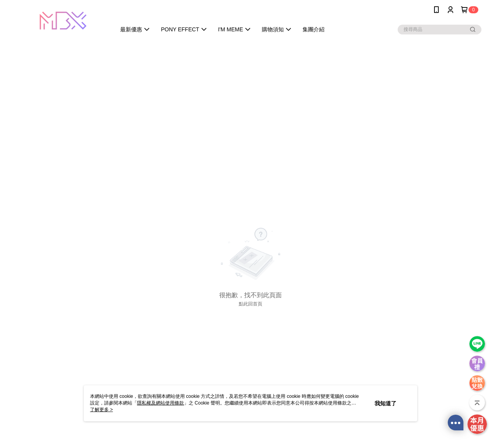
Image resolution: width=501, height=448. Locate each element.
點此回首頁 (250, 304)
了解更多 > (101, 410)
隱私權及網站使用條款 (160, 403)
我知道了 (386, 403)
